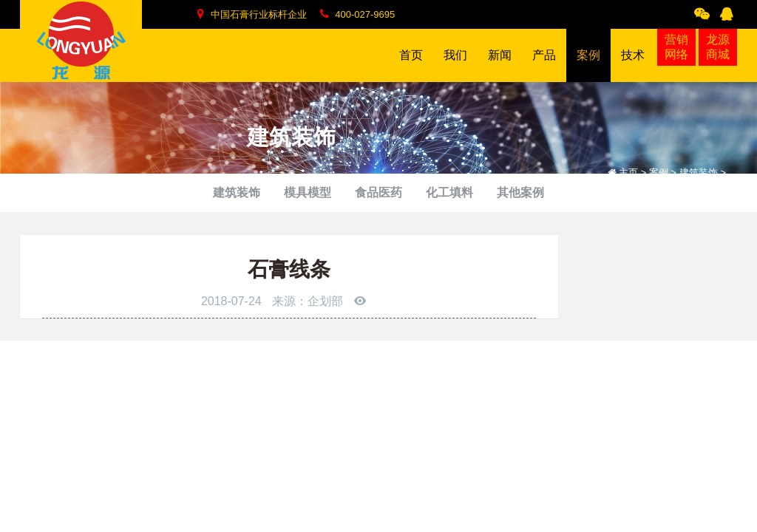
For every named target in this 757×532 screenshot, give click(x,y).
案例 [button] (588, 65)
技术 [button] (633, 65)
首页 (411, 55)
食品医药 (378, 192)
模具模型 (308, 192)
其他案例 (520, 192)
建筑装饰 (237, 192)
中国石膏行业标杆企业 (252, 14)
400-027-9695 (358, 14)
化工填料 (449, 192)
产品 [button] (544, 65)
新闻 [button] (500, 65)
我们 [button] (455, 65)
